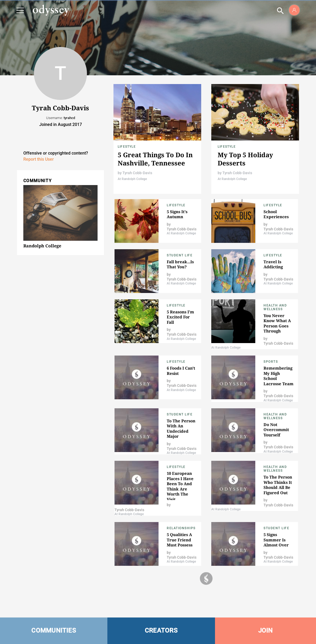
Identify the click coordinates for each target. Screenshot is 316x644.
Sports (271, 362)
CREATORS (161, 630)
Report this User (39, 159)
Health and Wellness (275, 307)
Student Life (180, 255)
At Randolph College (132, 179)
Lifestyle (127, 147)
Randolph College (42, 246)
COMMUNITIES (54, 630)
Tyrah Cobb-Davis (137, 173)
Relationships (181, 528)
